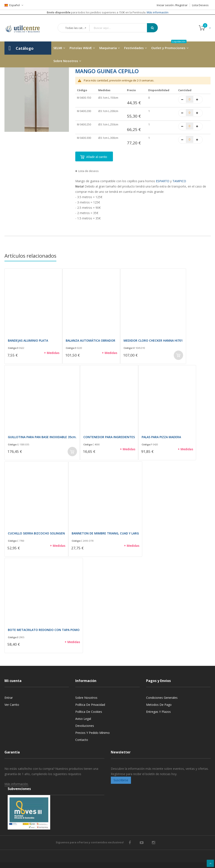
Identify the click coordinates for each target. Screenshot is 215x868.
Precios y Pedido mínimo (93, 733)
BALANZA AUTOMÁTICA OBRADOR (90, 340)
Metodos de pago (159, 705)
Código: (12, 348)
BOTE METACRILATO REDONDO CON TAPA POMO (44, 630)
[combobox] (121, 28)
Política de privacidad (90, 705)
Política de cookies (89, 712)
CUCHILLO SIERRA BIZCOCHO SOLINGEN (36, 533)
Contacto (82, 740)
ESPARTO (163, 181)
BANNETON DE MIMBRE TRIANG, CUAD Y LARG (105, 533)
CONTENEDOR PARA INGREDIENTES (109, 437)
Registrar (182, 5)
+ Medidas (52, 353)
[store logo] (26, 28)
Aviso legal (83, 719)
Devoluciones (85, 726)
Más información (157, 12)
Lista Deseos (200, 5)
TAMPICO (179, 181)
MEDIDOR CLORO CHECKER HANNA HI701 (153, 340)
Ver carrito (12, 705)
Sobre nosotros (86, 698)
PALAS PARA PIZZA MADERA (161, 437)
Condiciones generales (162, 698)
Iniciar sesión (165, 5)
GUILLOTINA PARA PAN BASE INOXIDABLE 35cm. (42, 437)
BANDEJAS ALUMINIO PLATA (28, 340)
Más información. (16, 784)
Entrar (9, 698)
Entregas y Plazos (158, 712)
